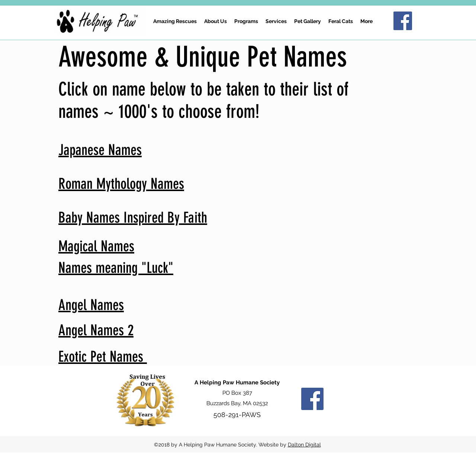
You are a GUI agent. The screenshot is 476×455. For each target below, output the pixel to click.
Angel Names (91, 305)
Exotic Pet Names (103, 357)
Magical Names (96, 246)
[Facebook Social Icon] (403, 21)
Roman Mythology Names (121, 184)
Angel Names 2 (96, 330)
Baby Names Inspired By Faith (133, 218)
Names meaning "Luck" (116, 268)
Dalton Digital (304, 445)
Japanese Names (100, 150)
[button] (246, 21)
